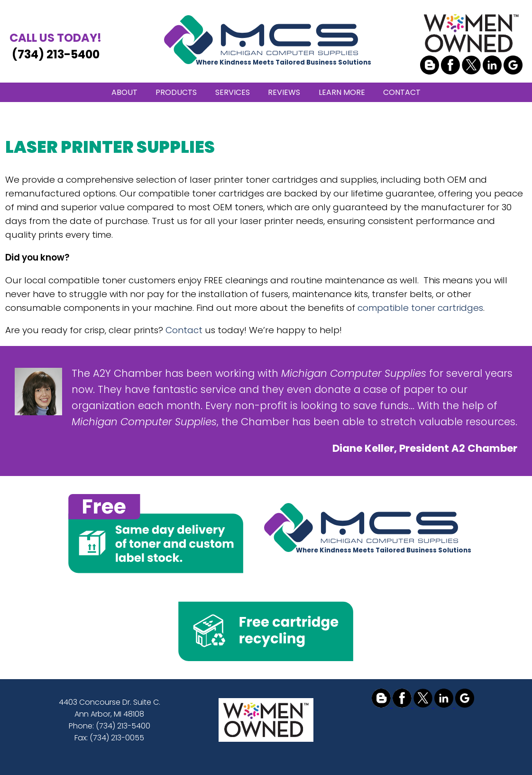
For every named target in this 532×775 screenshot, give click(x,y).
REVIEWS (284, 92)
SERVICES (233, 92)
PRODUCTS (176, 92)
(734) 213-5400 (55, 46)
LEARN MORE (342, 92)
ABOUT (124, 92)
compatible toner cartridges (420, 308)
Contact (184, 330)
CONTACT (402, 92)
